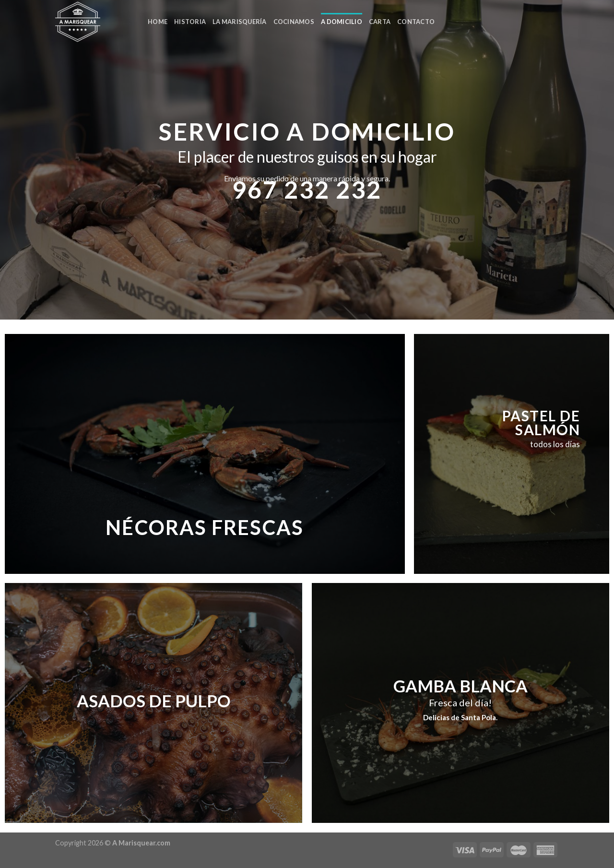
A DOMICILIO (342, 22)
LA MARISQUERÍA (240, 22)
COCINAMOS (294, 22)
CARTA (380, 22)
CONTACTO (416, 22)
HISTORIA (190, 22)
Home (158, 22)
